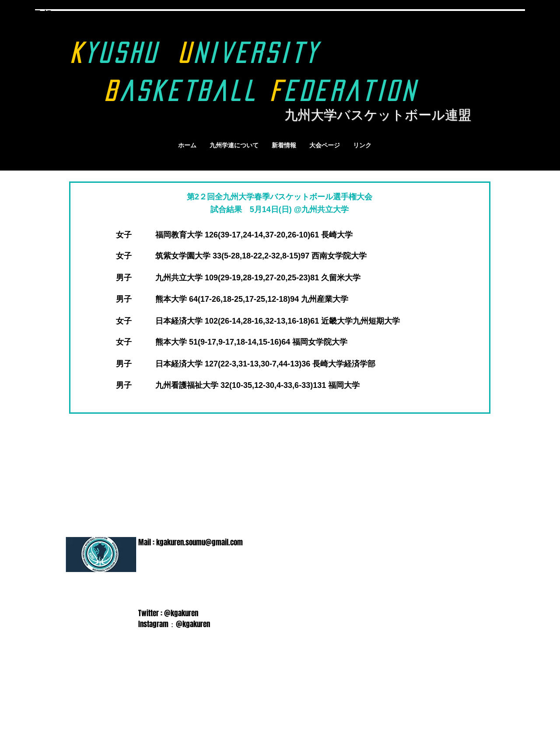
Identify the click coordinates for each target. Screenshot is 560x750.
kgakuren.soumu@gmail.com (199, 542)
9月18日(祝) (33, 14)
